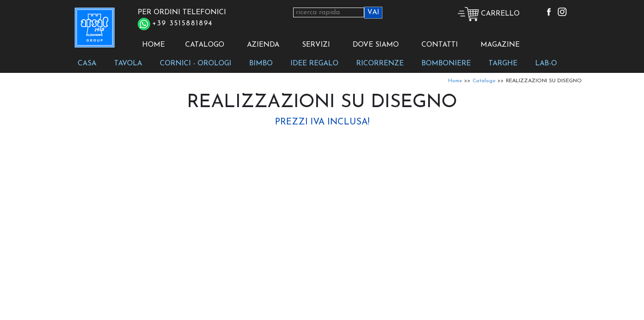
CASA (87, 64)
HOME (153, 45)
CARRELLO (489, 14)
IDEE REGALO (314, 64)
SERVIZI (316, 45)
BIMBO (261, 64)
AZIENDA (263, 45)
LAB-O (546, 64)
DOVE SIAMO (376, 45)
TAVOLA (128, 64)
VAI (373, 12)
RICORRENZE (380, 64)
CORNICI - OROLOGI (196, 64)
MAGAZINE (500, 45)
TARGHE (503, 64)
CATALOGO (205, 45)
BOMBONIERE (446, 64)
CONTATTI (440, 45)
